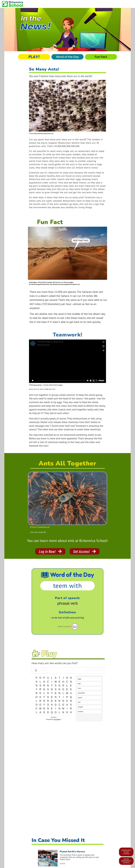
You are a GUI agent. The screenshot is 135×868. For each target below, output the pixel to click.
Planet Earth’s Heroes (72, 851)
